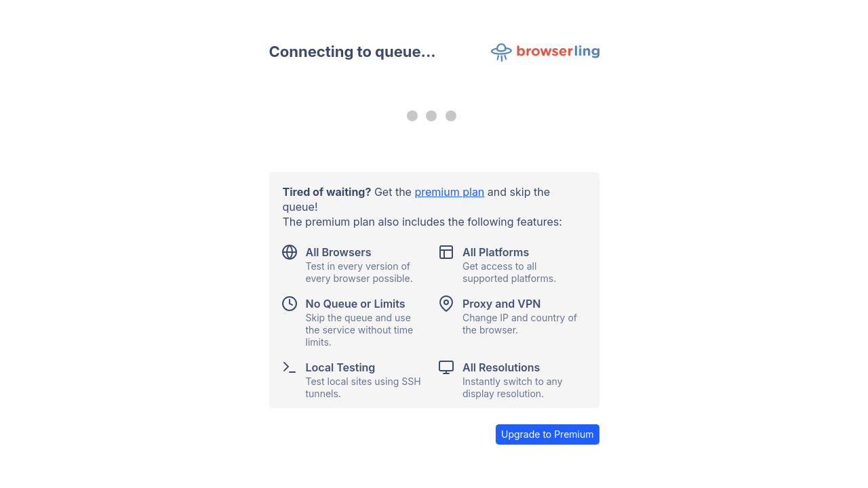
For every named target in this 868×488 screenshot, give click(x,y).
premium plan (449, 192)
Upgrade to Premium (548, 434)
